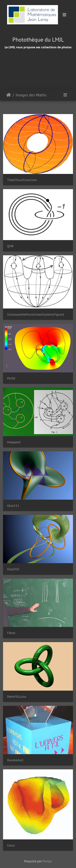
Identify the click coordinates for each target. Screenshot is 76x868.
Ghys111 (13, 506)
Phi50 (11, 378)
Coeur (11, 845)
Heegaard (14, 442)
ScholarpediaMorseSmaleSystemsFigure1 (36, 314)
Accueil (9, 95)
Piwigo (47, 861)
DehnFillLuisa (17, 697)
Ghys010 (13, 569)
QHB (10, 246)
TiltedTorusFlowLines (22, 180)
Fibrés (11, 633)
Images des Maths (31, 95)
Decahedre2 (15, 760)
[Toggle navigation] (64, 15)
